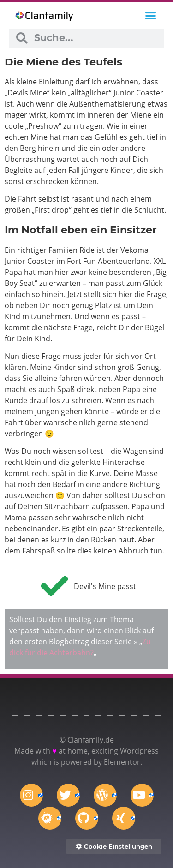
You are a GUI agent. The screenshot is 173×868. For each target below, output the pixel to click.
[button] (151, 16)
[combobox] (95, 38)
